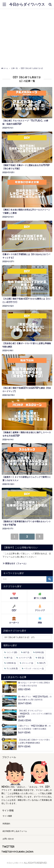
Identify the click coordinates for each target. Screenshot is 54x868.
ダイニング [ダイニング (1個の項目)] (28, 663)
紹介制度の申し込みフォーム (15, 831)
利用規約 (6, 824)
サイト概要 (7, 816)
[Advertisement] (27, 37)
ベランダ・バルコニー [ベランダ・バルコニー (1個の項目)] (34, 669)
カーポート (14, 619)
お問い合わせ (8, 839)
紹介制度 (14, 595)
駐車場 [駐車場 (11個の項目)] (40, 652)
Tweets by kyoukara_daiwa (17, 852)
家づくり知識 (40, 595)
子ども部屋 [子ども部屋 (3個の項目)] (12, 669)
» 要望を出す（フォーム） (15, 563)
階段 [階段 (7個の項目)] (42, 663)
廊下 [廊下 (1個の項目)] (9, 658)
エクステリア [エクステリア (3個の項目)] (25, 658)
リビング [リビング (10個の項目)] (12, 652)
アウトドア (40, 607)
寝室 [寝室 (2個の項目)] (41, 658)
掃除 (40, 619)
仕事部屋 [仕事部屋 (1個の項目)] (11, 663)
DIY (14, 607)
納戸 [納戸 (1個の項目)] (26, 652)
